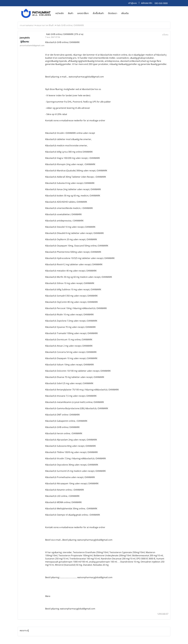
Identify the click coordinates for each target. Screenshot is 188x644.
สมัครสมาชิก (147, 3)
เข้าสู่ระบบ (133, 3)
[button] (133, 13)
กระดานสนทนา (27, 25)
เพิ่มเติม (125, 13)
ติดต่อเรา (113, 13)
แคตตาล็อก (83, 13)
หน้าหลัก (60, 13)
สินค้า (71, 13)
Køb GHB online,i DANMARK (70, 25)
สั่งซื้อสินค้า (98, 13)
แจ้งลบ (165, 35)
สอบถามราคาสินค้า (45, 25)
